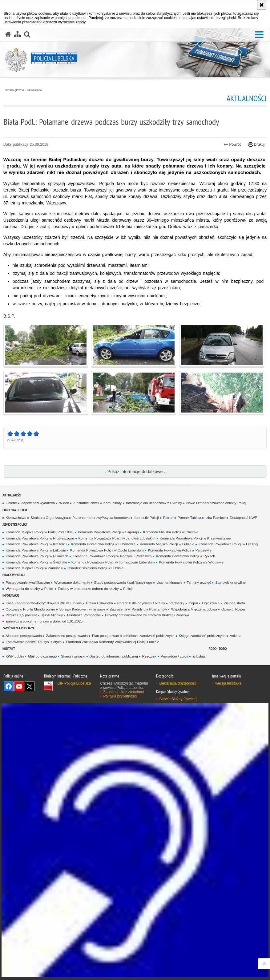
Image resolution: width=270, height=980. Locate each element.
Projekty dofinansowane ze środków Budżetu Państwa (147, 615)
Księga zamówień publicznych (202, 636)
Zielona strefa (234, 603)
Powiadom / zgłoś (174, 656)
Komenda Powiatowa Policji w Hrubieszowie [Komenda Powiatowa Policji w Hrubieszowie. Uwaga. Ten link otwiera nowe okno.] (40, 538)
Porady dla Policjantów (149, 609)
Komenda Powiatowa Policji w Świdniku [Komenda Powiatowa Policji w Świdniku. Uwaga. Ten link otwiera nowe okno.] (36, 562)
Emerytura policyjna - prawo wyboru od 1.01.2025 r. (46, 621)
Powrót (232, 144)
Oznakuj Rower (233, 609)
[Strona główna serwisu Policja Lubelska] (8, 34)
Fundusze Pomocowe (84, 615)
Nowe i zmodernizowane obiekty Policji (216, 503)
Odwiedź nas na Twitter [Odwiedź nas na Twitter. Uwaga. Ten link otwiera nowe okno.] (30, 686)
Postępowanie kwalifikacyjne (28, 583)
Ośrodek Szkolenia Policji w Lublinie (95, 568)
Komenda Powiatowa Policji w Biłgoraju (108, 532)
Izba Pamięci (215, 518)
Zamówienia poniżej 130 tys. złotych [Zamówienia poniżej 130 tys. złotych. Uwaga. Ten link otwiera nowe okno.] (34, 642)
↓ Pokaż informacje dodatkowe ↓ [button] (135, 472)
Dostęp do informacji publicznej (114, 656)
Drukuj (256, 144)
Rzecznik (149, 656)
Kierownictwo (16, 518)
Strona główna (14, 90)
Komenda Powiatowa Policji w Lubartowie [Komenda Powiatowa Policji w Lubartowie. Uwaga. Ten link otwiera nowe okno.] (103, 544)
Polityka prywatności (120, 696)
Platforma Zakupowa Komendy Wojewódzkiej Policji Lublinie (113, 642)
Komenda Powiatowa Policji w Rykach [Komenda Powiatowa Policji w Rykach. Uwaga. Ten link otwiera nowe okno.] (186, 556)
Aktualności (35, 90)
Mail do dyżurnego (42, 656)
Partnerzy (177, 603)
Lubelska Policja (15, 510)
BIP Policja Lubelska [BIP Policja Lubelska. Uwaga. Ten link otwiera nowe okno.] (74, 683)
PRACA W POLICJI (14, 575)
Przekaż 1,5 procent (21, 615)
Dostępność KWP (243, 518)
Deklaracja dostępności (178, 683)
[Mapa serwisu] (18, 34)
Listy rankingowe (169, 583)
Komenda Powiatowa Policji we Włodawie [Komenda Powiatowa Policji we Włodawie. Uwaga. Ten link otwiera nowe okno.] (191, 562)
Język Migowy (52, 615)
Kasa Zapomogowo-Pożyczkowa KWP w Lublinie (44, 603)
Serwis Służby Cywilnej (178, 699)
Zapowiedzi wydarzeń (38, 503)
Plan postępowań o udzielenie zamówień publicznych (133, 636)
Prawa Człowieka (100, 603)
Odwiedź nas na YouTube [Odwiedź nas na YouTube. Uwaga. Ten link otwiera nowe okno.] (19, 686)
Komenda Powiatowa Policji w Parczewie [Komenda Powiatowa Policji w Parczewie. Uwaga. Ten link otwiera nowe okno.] (180, 550)
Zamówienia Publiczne (19, 628)
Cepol (193, 603)
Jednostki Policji (146, 518)
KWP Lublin (15, 656)
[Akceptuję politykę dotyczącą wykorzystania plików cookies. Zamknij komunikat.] (262, 5)
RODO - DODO (218, 648)
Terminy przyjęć (199, 583)
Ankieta (236, 636)
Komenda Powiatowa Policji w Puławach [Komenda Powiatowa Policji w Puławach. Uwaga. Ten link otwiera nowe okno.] (37, 556)
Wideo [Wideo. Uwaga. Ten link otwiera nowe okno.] (64, 503)
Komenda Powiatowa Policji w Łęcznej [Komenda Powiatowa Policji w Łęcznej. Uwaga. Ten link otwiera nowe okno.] (228, 544)
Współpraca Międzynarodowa (194, 609)
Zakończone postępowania (67, 636)
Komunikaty (113, 503)
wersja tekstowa (228, 683)
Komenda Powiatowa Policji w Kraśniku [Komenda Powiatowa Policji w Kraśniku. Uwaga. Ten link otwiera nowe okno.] (36, 544)
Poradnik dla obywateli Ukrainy (141, 603)
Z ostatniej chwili (86, 503)
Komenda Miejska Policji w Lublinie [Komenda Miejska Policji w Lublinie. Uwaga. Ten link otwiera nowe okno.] (167, 544)
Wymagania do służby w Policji (29, 589)
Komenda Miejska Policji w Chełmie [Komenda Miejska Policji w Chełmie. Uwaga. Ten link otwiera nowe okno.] (171, 532)
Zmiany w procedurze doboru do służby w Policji (95, 589)
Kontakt (9, 648)
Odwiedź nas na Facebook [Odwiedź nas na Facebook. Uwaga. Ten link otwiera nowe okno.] (9, 686)
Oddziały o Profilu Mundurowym (30, 609)
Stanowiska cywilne (230, 583)
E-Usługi (199, 656)
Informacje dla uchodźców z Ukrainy (154, 503)
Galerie (11, 503)
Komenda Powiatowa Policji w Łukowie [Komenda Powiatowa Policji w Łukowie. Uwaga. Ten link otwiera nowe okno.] (36, 550)
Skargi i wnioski (73, 656)
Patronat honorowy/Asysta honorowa (101, 518)
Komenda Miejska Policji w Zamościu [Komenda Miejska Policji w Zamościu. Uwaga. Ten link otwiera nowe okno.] (34, 568)
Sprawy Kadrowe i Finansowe (83, 609)
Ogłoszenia (211, 603)
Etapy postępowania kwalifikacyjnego (123, 583)
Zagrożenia (118, 609)
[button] (259, 35)
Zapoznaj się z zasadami (123, 692)
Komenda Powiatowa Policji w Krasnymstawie (195, 538)
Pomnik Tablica (189, 518)
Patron (168, 518)
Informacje (11, 595)
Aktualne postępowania (24, 636)
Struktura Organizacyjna (49, 518)
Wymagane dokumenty (72, 583)
